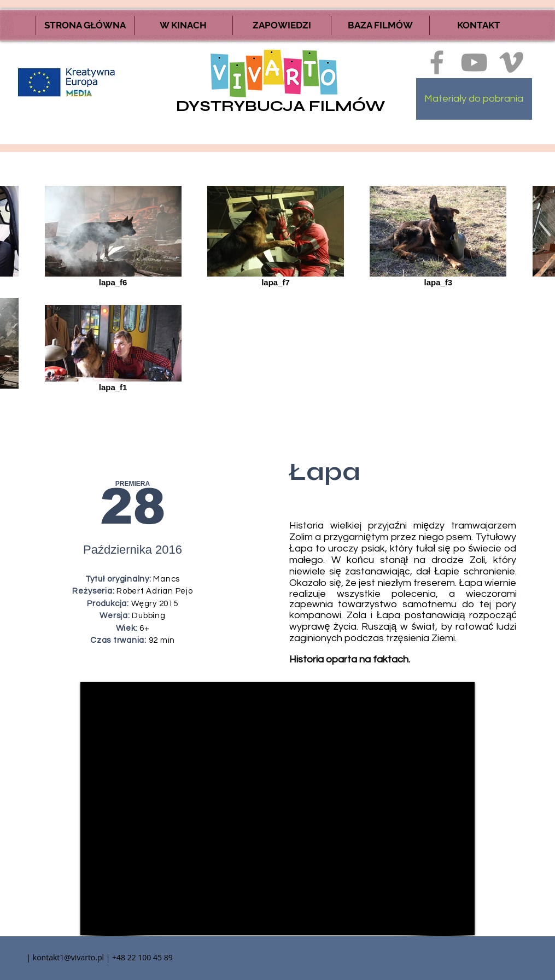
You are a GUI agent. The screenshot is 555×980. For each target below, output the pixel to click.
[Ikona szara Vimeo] (511, 62)
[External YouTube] (277, 809)
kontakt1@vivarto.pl (68, 957)
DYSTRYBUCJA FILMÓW (281, 106)
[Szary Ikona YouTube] (474, 62)
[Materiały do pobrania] (474, 99)
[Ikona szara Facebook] (437, 62)
